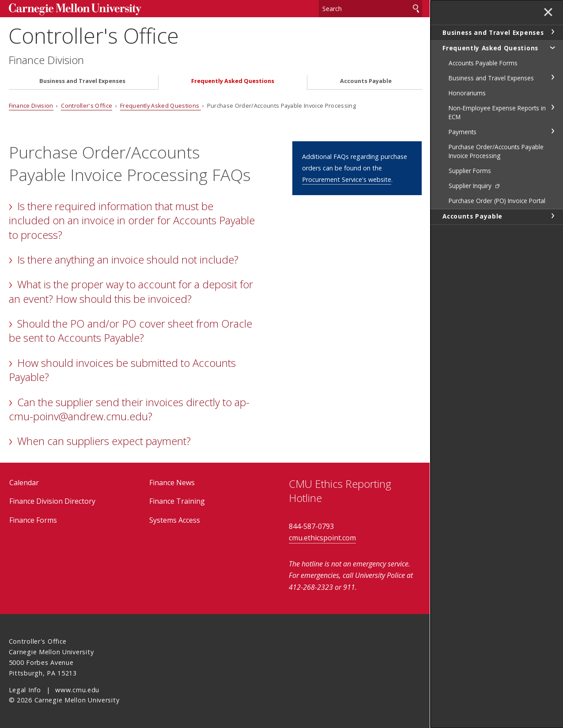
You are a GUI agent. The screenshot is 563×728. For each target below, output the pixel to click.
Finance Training (177, 501)
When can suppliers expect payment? (104, 441)
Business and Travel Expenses (82, 81)
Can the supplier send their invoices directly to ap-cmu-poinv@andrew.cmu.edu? (129, 409)
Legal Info (25, 690)
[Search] (370, 9)
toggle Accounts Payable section (552, 216)
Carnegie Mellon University (75, 9)
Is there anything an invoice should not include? (128, 259)
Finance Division (47, 60)
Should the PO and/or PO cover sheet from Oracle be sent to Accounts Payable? (130, 330)
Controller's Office (94, 36)
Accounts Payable (366, 81)
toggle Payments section (552, 131)
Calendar (24, 483)
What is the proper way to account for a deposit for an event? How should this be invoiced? (131, 291)
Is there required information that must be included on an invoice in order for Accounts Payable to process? (132, 220)
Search (416, 9)
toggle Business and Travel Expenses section (552, 32)
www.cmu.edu (77, 690)
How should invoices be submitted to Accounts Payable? (122, 370)
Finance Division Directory (52, 501)
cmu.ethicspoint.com (322, 538)
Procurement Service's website (347, 179)
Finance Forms (33, 520)
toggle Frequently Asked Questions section (552, 47)
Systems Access (175, 520)
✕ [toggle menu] (548, 13)
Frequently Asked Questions (233, 81)
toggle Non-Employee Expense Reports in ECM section (552, 107)
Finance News (172, 483)
